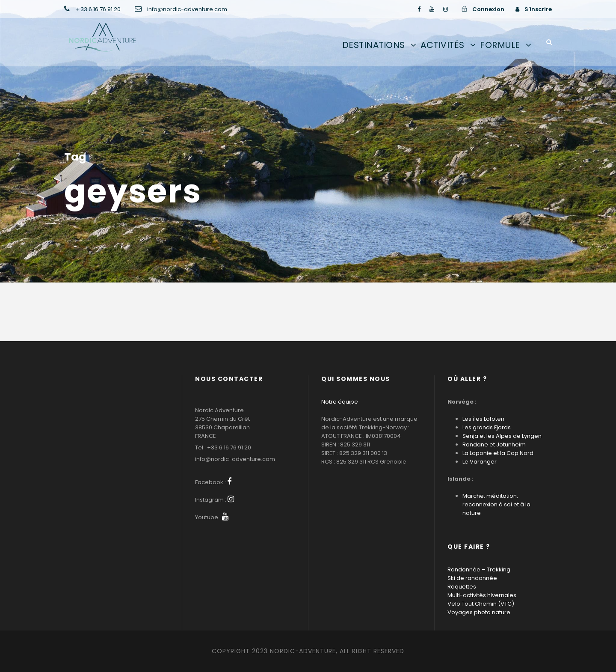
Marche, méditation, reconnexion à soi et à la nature (496, 504)
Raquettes (462, 587)
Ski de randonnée (472, 578)
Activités (443, 45)
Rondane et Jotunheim (494, 445)
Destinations (374, 45)
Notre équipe (340, 402)
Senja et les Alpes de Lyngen (502, 436)
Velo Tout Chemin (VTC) (481, 604)
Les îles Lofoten (483, 419)
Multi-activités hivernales (482, 595)
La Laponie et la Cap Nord (498, 453)
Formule (500, 45)
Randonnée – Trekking (479, 569)
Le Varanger (480, 462)
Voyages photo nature (479, 612)
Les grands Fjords (487, 427)
